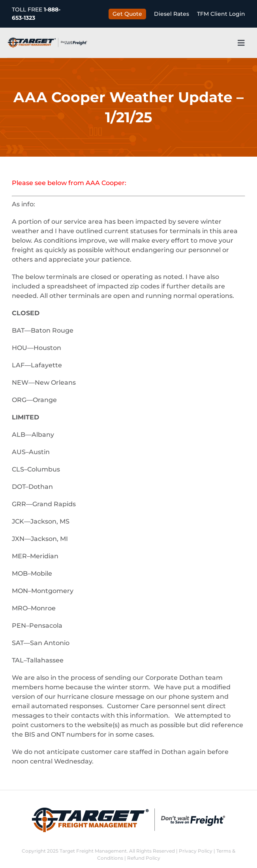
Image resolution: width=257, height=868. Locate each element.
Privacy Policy (196, 851)
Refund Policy (144, 858)
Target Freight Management (93, 851)
